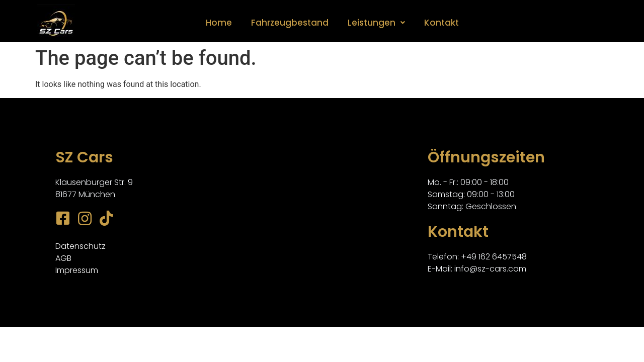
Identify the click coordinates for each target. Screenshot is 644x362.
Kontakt (441, 23)
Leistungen (376, 23)
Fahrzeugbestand (290, 23)
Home (219, 23)
